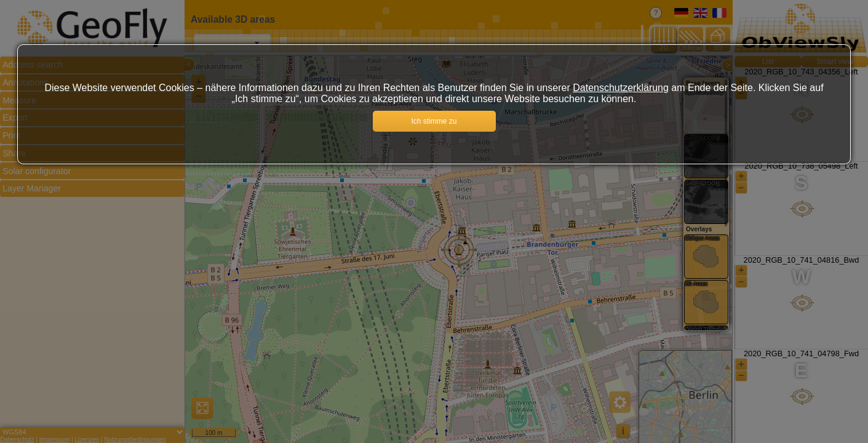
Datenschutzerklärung (621, 88)
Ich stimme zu (434, 121)
